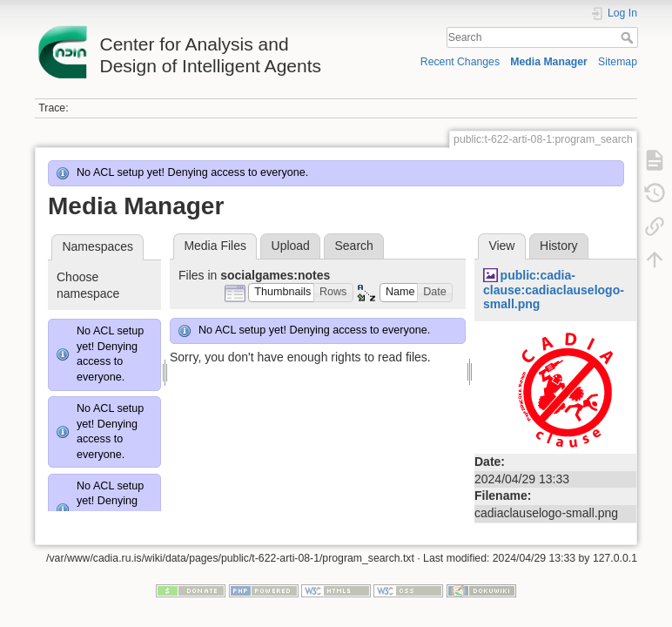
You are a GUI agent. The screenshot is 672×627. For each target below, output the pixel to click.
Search (629, 37)
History (559, 246)
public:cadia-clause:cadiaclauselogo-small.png (554, 290)
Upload (291, 246)
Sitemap (618, 62)
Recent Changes (460, 62)
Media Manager (549, 62)
